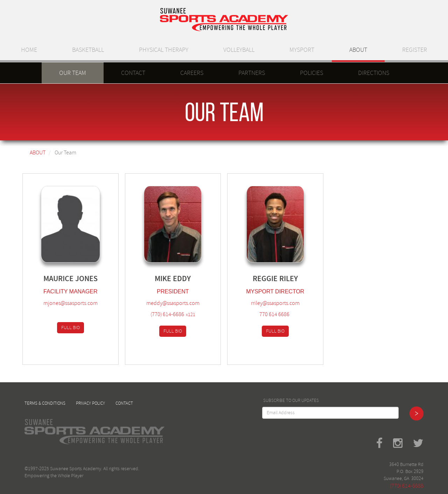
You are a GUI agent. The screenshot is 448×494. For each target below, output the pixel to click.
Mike (163, 279)
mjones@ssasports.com (71, 303)
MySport (302, 50)
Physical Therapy (164, 50)
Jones (86, 279)
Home (29, 50)
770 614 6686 (274, 314)
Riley (289, 279)
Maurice (58, 279)
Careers (192, 73)
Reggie (265, 279)
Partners (252, 73)
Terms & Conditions (45, 403)
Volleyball (239, 50)
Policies (311, 73)
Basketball (88, 50)
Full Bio (71, 328)
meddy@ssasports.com (173, 303)
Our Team (73, 73)
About (358, 50)
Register (415, 50)
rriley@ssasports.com (275, 303)
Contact (133, 73)
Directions (374, 73)
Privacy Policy (90, 403)
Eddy (182, 279)
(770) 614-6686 (167, 314)
